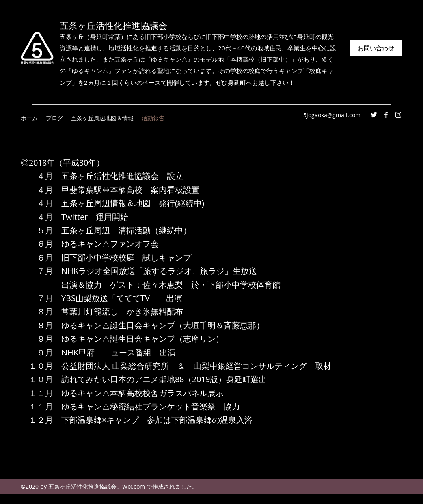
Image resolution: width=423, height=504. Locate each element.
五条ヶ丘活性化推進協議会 (113, 26)
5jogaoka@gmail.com (332, 115)
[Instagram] (398, 115)
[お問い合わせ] (376, 48)
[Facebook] (386, 115)
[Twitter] (374, 115)
